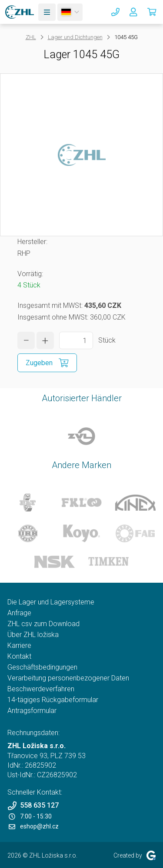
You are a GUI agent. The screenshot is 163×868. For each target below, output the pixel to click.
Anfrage (19, 613)
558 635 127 (33, 806)
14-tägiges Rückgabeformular (53, 700)
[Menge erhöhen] (45, 340)
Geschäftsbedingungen (42, 667)
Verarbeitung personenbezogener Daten (68, 678)
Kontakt (19, 656)
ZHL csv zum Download (43, 624)
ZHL (31, 37)
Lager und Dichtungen (75, 37)
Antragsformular (32, 711)
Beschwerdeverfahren (41, 689)
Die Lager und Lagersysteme (51, 602)
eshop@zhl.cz (34, 826)
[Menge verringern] (26, 340)
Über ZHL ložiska (33, 635)
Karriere (19, 645)
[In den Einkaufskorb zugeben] (47, 363)
